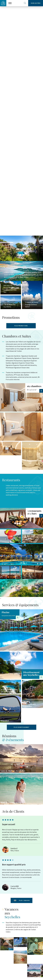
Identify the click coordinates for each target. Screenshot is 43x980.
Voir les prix (36, 3)
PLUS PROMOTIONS (21, 326)
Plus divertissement (21, 727)
